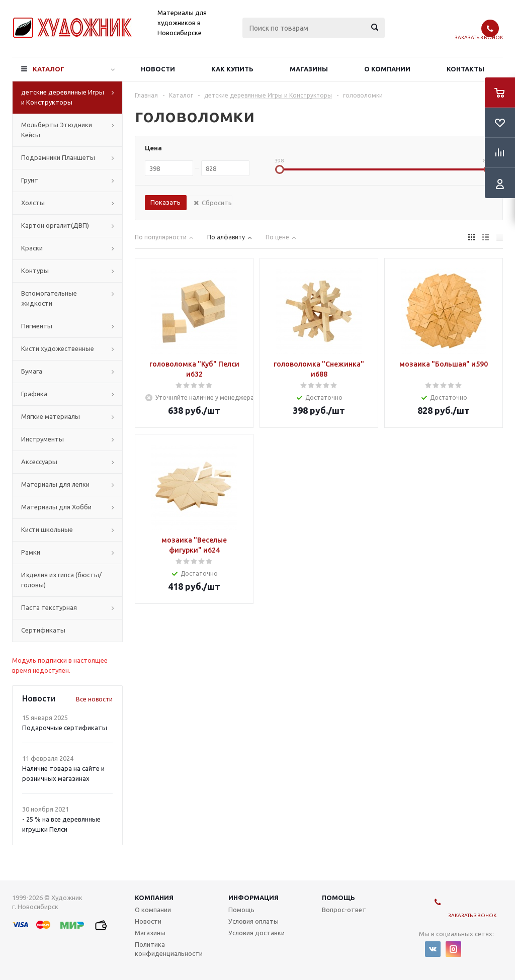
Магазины (309, 69)
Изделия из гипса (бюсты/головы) (61, 580)
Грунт (30, 180)
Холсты (33, 203)
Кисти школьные (47, 529)
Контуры (35, 271)
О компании (387, 69)
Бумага (32, 371)
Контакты (465, 69)
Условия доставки (256, 933)
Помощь (338, 898)
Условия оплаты (253, 921)
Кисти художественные (58, 348)
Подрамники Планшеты (58, 157)
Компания (154, 898)
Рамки (31, 552)
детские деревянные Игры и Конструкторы (63, 97)
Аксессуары (39, 462)
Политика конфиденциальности (169, 949)
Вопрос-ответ (344, 910)
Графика (34, 394)
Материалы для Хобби (56, 507)
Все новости (94, 699)
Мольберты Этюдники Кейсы (57, 130)
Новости (158, 69)
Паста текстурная (49, 607)
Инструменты (42, 439)
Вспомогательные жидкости (49, 298)
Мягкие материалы (51, 416)
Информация (253, 898)
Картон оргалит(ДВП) (55, 225)
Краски (32, 248)
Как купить (232, 69)
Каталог (49, 69)
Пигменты (37, 326)
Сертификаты (43, 630)
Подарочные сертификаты (65, 728)
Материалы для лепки (55, 484)
